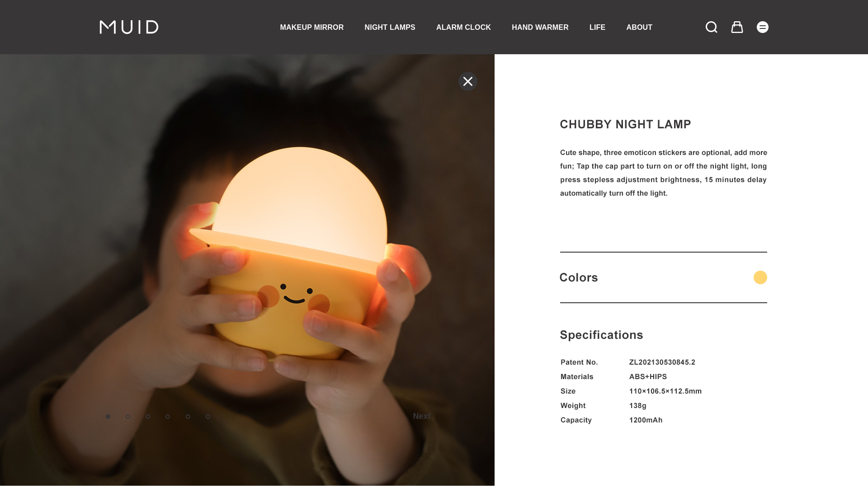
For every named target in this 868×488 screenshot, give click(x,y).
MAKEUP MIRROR (312, 27)
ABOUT (639, 27)
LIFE (597, 27)
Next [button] (422, 416)
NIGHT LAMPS (390, 27)
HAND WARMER (540, 27)
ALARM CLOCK (464, 27)
